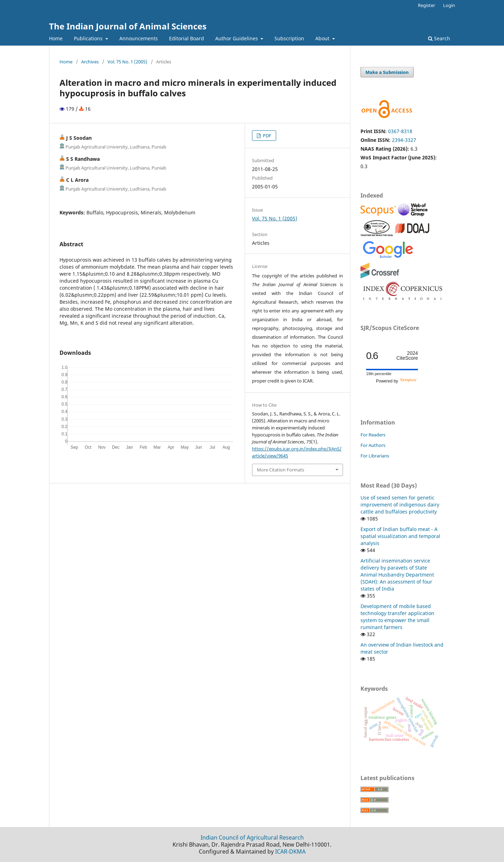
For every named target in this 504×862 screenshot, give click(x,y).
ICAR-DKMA (290, 851)
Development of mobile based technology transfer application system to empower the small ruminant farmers (397, 617)
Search (439, 38)
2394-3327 (404, 140)
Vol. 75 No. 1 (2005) (127, 62)
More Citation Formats (281, 470)
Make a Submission (387, 72)
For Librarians (375, 456)
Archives (90, 62)
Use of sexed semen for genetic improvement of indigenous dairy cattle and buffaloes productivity (400, 505)
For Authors (373, 445)
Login (449, 5)
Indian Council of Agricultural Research (252, 837)
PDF (267, 136)
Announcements (139, 38)
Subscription (289, 38)
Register (426, 5)
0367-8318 (400, 131)
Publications (89, 38)
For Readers (373, 435)
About (323, 38)
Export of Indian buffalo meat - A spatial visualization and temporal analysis (400, 536)
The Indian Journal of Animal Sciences (128, 26)
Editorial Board (187, 38)
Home (56, 38)
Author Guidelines (237, 38)
